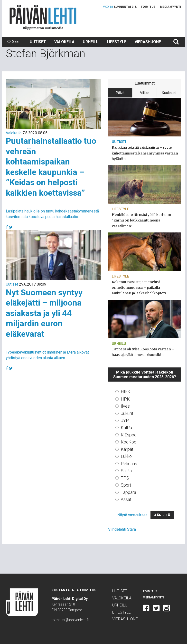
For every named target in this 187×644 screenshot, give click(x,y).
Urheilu (91, 42)
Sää (13, 42)
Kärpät (127, 449)
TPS (125, 478)
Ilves (125, 406)
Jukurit (127, 413)
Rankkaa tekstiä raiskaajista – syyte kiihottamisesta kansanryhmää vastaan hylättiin (145, 153)
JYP (125, 420)
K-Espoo (129, 435)
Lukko (126, 456)
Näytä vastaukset (132, 515)
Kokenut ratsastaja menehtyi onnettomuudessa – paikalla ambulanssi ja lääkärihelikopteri (139, 288)
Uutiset (38, 42)
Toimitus (148, 7)
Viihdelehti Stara (122, 529)
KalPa (126, 428)
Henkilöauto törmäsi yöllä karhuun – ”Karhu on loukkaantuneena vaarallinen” (143, 220)
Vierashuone (148, 42)
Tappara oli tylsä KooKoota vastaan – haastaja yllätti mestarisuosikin (143, 352)
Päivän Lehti (43, 17)
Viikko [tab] (145, 93)
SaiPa (126, 471)
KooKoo (129, 442)
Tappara (128, 492)
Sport (126, 485)
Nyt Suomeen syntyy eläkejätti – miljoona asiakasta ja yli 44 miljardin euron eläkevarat (44, 313)
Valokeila (64, 42)
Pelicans (129, 464)
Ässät (126, 499)
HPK (125, 399)
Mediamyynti (171, 7)
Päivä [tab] (120, 93)
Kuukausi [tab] (169, 93)
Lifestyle (117, 42)
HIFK (126, 392)
